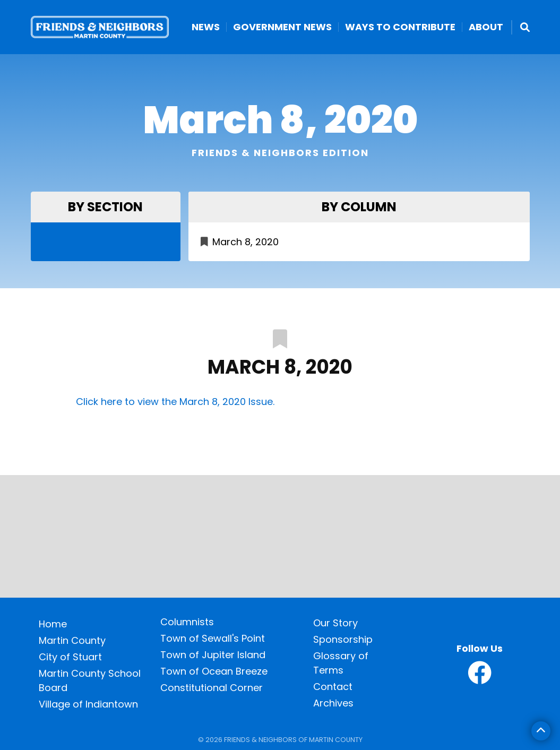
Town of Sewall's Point (213, 638)
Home (53, 624)
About (486, 27)
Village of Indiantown (88, 704)
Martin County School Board (90, 680)
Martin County (72, 640)
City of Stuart (70, 657)
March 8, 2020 (245, 242)
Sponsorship (343, 639)
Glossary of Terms (341, 663)
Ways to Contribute (400, 27)
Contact (333, 687)
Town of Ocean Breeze (214, 671)
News (206, 27)
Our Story (335, 623)
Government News (282, 27)
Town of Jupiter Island (213, 655)
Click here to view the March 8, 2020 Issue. (175, 402)
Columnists (187, 622)
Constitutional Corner (212, 688)
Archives (333, 703)
